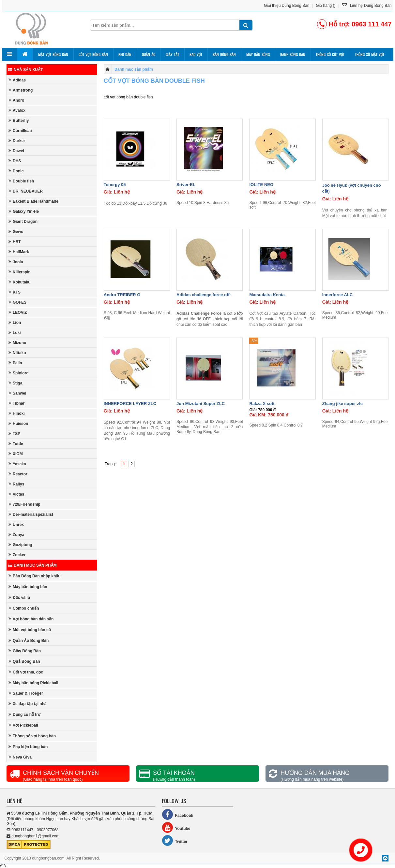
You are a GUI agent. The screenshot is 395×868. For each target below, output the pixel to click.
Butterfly (19, 120)
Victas (16, 494)
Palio (15, 363)
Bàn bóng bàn (224, 54)
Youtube (176, 827)
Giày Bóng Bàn (25, 651)
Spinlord (19, 373)
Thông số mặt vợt (370, 54)
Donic (16, 171)
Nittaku (17, 353)
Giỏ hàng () (326, 6)
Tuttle (16, 444)
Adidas (17, 80)
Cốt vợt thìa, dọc (26, 672)
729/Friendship (24, 504)
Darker (17, 141)
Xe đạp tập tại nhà (28, 704)
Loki (15, 333)
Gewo (16, 231)
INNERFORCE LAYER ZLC (130, 404)
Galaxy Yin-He (24, 211)
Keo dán (125, 54)
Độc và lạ (19, 597)
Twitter (175, 840)
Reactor (18, 474)
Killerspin (20, 272)
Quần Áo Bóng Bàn (29, 640)
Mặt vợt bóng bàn (53, 54)
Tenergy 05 (115, 185)
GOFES (17, 302)
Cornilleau (20, 130)
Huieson (18, 423)
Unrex (16, 524)
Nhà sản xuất (25, 70)
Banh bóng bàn (293, 54)
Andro (16, 100)
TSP (14, 434)
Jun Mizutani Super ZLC (201, 404)
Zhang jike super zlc (342, 404)
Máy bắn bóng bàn (28, 587)
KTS (15, 292)
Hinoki (17, 413)
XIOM (16, 454)
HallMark (19, 252)
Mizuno (17, 343)
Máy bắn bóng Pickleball (33, 683)
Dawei (16, 151)
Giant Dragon (23, 221)
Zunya (16, 535)
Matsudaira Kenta (267, 295)
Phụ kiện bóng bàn (28, 747)
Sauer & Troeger (26, 693)
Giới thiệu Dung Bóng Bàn (287, 6)
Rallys (16, 484)
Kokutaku (20, 282)
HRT (15, 242)
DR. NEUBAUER (26, 191)
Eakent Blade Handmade (33, 201)
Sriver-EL (186, 185)
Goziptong (20, 545)
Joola (16, 262)
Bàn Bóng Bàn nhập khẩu (35, 576)
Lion (15, 322)
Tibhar (16, 403)
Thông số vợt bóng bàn (32, 736)
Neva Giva (20, 757)
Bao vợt (196, 54)
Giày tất (172, 54)
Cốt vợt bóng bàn (93, 54)
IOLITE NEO (261, 185)
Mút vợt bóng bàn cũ (30, 630)
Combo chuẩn (24, 608)
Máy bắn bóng (258, 54)
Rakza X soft (262, 404)
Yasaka (17, 464)
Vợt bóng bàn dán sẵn (31, 619)
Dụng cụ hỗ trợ (24, 714)
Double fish (21, 181)
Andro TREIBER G (122, 295)
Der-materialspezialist (31, 514)
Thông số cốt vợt (330, 54)
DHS (15, 161)
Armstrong (21, 90)
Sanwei (17, 393)
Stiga (15, 383)
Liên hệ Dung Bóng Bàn (367, 6)
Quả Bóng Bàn (24, 661)
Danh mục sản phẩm (32, 565)
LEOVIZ (18, 312)
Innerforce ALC (337, 295)
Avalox (17, 110)
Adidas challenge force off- (204, 295)
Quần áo (149, 54)
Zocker (17, 555)
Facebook (177, 814)
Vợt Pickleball (23, 725)
